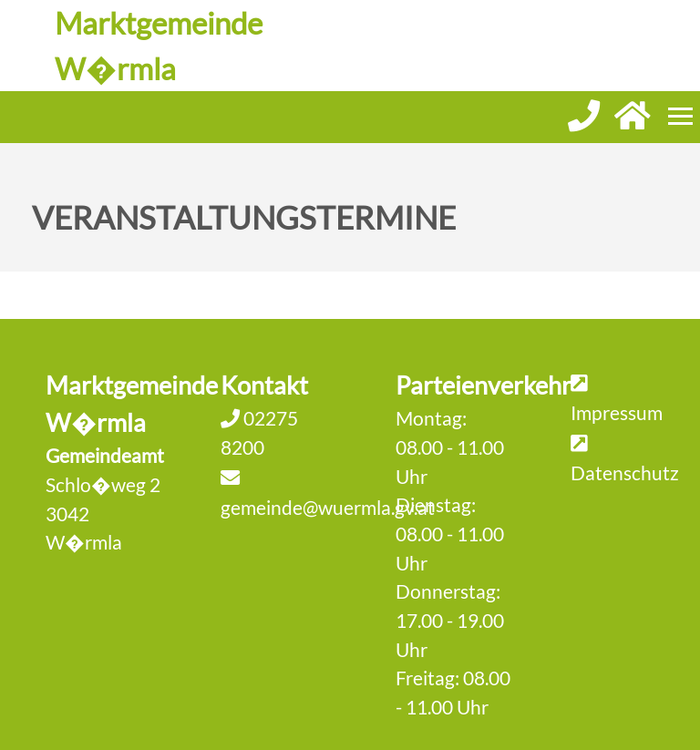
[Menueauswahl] (680, 116)
